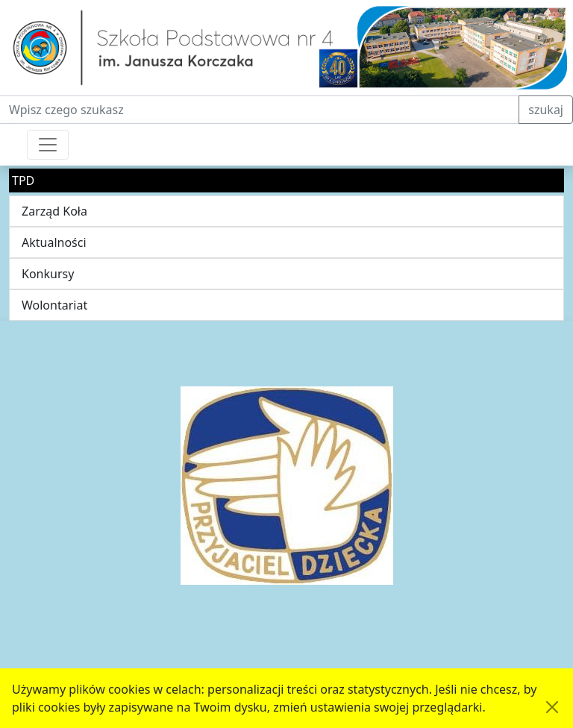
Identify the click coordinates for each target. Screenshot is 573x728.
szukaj (546, 110)
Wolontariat (54, 305)
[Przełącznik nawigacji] (48, 145)
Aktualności (54, 242)
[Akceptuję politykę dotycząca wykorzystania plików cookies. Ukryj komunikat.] (552, 707)
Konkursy (48, 274)
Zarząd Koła (54, 211)
